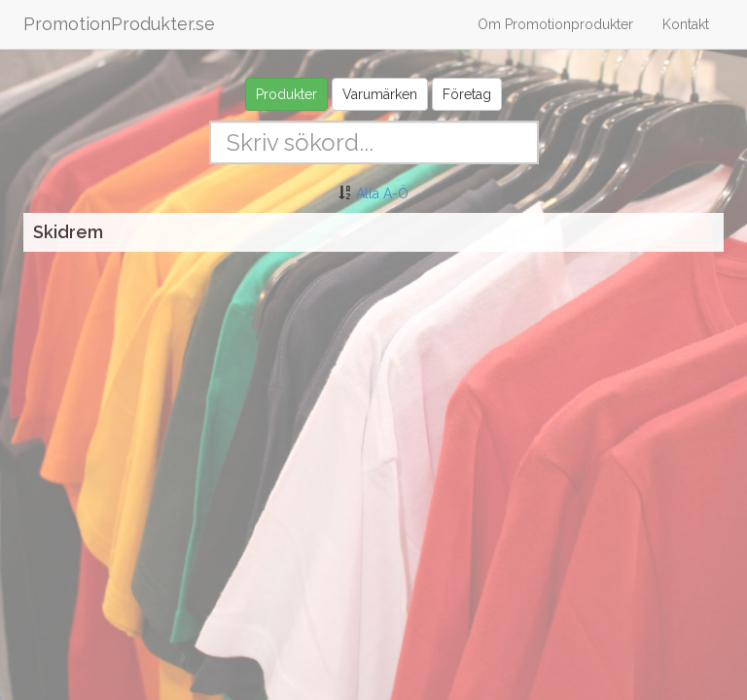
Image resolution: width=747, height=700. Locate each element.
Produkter (286, 94)
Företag (467, 94)
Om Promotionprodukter (555, 24)
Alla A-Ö (382, 193)
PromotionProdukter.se (119, 24)
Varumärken (380, 94)
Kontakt (686, 24)
